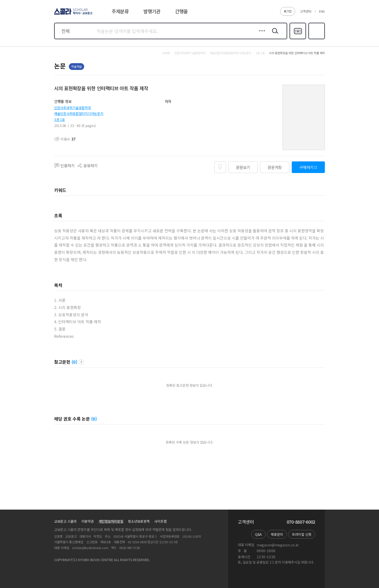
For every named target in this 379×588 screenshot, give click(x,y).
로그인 (288, 11)
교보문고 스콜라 (65, 521)
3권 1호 (60, 120)
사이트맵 (160, 521)
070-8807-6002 (301, 522)
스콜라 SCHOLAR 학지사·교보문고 (73, 14)
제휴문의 (277, 534)
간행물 (181, 11)
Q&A (258, 534)
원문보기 (243, 167)
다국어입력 (298, 39)
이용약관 (88, 521)
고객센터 (306, 11)
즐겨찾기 (316, 39)
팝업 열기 (81, 362)
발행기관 (152, 11)
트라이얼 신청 (302, 534)
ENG (322, 11)
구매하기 (306, 167)
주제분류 (120, 11)
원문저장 (275, 167)
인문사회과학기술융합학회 (73, 108)
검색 (274, 35)
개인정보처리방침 (111, 521)
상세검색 (261, 35)
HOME (166, 53)
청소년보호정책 (139, 521)
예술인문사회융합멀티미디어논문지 (79, 113)
